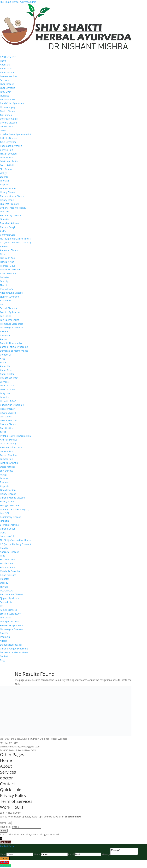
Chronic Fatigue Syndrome (14, 347)
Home (3, 61)
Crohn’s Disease (8, 123)
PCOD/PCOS (6, 289)
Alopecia (4, 185)
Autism (4, 339)
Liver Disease (7, 84)
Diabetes (5, 277)
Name (3, 823)
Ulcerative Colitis (9, 119)
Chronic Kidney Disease (12, 196)
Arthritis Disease (9, 138)
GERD (3, 130)
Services (4, 80)
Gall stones (6, 115)
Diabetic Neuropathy (11, 343)
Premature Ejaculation (12, 324)
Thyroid (4, 285)
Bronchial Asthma (9, 223)
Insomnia (5, 335)
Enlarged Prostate (9, 204)
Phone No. (6, 827)
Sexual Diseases (8, 308)
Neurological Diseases (12, 327)
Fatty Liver (5, 92)
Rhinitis (4, 246)
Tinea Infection (8, 188)
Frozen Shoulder (9, 154)
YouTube (4, 862)
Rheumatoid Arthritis (11, 146)
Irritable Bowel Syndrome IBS (15, 134)
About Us (5, 65)
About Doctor (7, 72)
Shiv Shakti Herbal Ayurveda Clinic (18, 2)
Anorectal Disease (9, 250)
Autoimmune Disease (11, 293)
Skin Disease (7, 169)
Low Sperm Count (9, 320)
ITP (2, 304)
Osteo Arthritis (8, 165)
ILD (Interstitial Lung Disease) (15, 243)
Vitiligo (4, 173)
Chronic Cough (8, 227)
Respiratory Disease (10, 215)
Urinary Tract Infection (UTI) (15, 208)
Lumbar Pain (7, 157)
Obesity (4, 281)
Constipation (7, 126)
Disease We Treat (9, 76)
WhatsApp (5, 866)
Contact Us (6, 355)
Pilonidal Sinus (8, 266)
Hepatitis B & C (8, 99)
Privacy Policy (13, 795)
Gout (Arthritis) (8, 142)
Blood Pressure (8, 273)
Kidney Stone (7, 200)
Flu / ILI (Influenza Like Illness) (16, 239)
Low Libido (6, 316)
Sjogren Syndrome (10, 297)
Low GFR (5, 211)
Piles (2, 254)
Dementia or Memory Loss (14, 351)
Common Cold (8, 235)
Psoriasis (5, 181)
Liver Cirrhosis (8, 88)
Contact (8, 784)
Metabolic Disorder (10, 269)
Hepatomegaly (8, 107)
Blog (2, 359)
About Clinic (6, 68)
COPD (3, 231)
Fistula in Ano (7, 262)
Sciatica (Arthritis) (9, 161)
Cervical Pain (7, 150)
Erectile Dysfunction (11, 312)
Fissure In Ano (7, 258)
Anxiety (4, 331)
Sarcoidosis (6, 301)
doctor (6, 778)
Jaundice (4, 96)
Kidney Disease (8, 192)
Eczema (4, 177)
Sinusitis (4, 219)
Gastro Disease (8, 111)
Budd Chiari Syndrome (12, 103)
